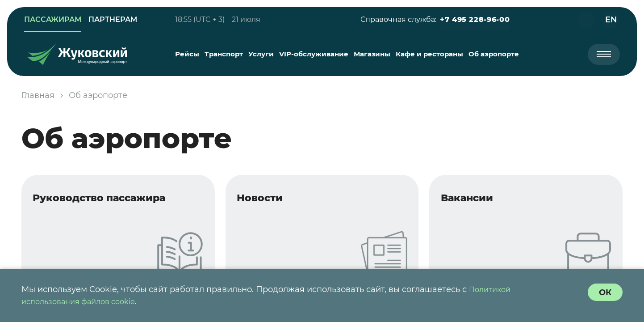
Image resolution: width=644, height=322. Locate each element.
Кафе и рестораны (430, 54)
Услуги (261, 54)
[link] (54, 20)
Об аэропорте (494, 54)
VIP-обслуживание (314, 54)
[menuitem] (188, 54)
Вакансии (473, 200)
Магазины (372, 54)
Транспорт (224, 54)
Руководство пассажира (109, 200)
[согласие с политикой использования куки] (605, 292)
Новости (265, 200)
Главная (38, 95)
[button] (473, 20)
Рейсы (188, 54)
